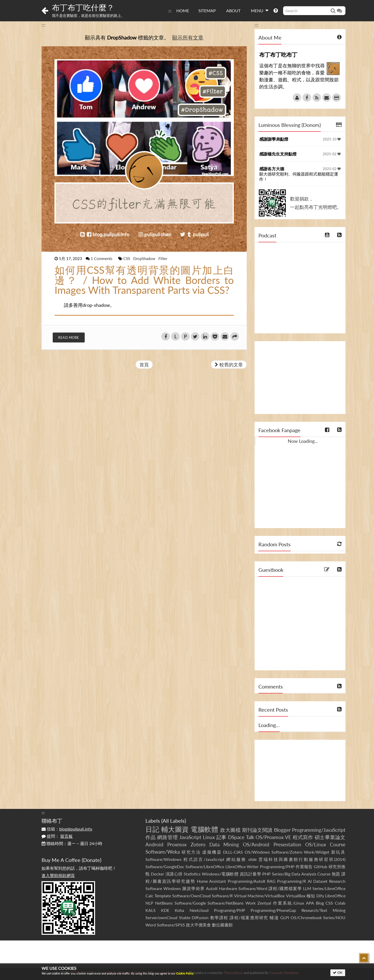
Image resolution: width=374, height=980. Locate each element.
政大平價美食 (198, 925)
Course (338, 844)
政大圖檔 (230, 830)
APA (310, 903)
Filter (163, 258)
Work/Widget (317, 852)
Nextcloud (199, 910)
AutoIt (212, 888)
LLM (307, 888)
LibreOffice (335, 896)
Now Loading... (303, 441)
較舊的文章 (229, 365)
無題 (336, 874)
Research (337, 881)
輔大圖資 (175, 829)
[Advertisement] (300, 378)
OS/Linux (316, 844)
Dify (320, 896)
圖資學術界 (193, 888)
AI (310, 881)
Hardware (228, 888)
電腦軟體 (204, 829)
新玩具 (338, 852)
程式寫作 (303, 837)
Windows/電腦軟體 (220, 874)
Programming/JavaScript (319, 830)
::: (170, 11)
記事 (222, 837)
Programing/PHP (230, 910)
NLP (149, 903)
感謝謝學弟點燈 (274, 139)
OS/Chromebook (306, 917)
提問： (57, 836)
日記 (152, 829)
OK (338, 973)
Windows (172, 888)
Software (154, 888)
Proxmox (177, 844)
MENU (260, 10)
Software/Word (253, 888)
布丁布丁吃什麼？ (83, 7)
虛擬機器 (212, 852)
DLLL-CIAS (233, 852)
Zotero (198, 844)
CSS (127, 258)
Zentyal (264, 903)
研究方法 (191, 852)
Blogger (282, 830)
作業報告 (304, 867)
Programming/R (292, 881)
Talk (250, 837)
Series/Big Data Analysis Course (301, 874)
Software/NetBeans (226, 903)
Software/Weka (163, 852)
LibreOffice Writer (242, 867)
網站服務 (236, 859)
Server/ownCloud (161, 917)
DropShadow (145, 258)
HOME (183, 11)
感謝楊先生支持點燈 (278, 154)
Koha (179, 910)
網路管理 (167, 837)
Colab (340, 903)
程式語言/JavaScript (204, 859)
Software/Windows (163, 859)
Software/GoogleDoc (165, 867)
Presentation (287, 844)
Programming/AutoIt (247, 881)
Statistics (192, 874)
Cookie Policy (185, 973)
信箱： (67, 829)
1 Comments (102, 258)
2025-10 (332, 139)
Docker (158, 874)
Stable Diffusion (194, 917)
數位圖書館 (222, 925)
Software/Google (190, 903)
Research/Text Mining (323, 910)
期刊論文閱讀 (257, 830)
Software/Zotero (287, 852)
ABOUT (233, 11)
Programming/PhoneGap (273, 910)
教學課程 (219, 917)
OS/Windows (257, 852)
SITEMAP (207, 11)
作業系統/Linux (289, 903)
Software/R (222, 896)
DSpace (236, 837)
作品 (151, 837)
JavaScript (190, 837)
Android (154, 844)
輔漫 (274, 917)
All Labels (174, 821)
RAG (271, 881)
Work (251, 903)
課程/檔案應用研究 (249, 917)
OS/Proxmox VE (273, 837)
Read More (69, 338)
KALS (151, 910)
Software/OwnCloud (191, 896)
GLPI (285, 917)
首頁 (144, 365)
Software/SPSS (171, 925)
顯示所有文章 (188, 37)
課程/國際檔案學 (285, 888)
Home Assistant (211, 881)
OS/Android (256, 844)
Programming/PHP (277, 867)
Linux (209, 837)
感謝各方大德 (272, 169)
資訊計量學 (251, 874)
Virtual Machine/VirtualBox (259, 896)
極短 (311, 896)
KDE (165, 910)
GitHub (320, 867)
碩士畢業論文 (330, 837)
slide (252, 859)
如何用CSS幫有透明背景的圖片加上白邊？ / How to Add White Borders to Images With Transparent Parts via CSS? (144, 280)
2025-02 (332, 154)
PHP (266, 874)
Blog (320, 903)
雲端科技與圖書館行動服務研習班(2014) (302, 859)
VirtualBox (296, 896)
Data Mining (224, 844)
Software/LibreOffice (205, 867)
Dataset (320, 881)
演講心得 (174, 874)
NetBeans (164, 903)
